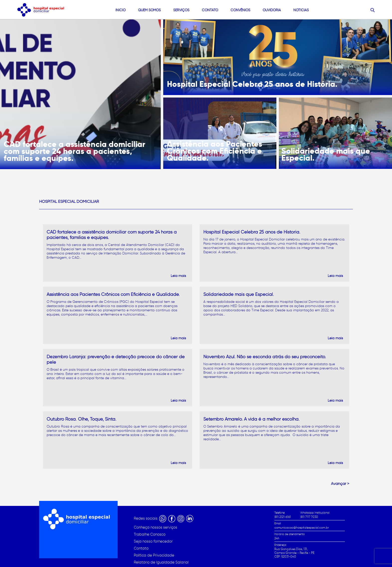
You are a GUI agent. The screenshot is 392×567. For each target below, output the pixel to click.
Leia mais (178, 276)
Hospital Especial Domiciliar (69, 201)
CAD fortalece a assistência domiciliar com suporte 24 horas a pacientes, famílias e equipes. (75, 151)
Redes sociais (146, 518)
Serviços (181, 10)
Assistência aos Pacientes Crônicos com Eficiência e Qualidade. (215, 151)
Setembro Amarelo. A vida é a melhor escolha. (251, 419)
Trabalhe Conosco (150, 534)
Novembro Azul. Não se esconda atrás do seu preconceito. (265, 357)
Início (120, 10)
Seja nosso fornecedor (153, 541)
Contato (141, 548)
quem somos (149, 10)
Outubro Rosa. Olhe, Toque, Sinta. (81, 419)
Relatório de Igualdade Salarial (161, 562)
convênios (240, 10)
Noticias (301, 10)
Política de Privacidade (154, 555)
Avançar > (340, 484)
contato (210, 10)
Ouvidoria (272, 10)
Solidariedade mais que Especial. (326, 154)
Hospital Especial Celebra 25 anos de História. (252, 84)
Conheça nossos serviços (156, 527)
